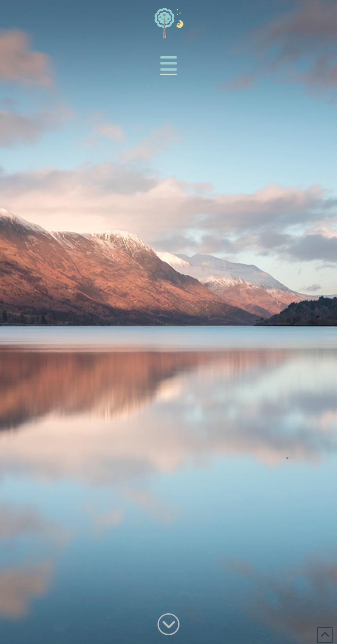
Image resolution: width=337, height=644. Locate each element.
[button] (169, 64)
